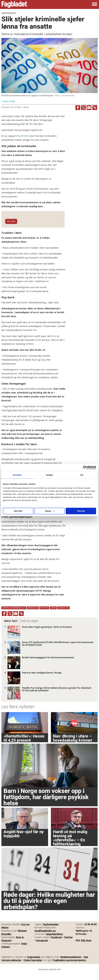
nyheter (44, 615)
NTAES (25, 136)
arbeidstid (63, 615)
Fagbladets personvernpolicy (69, 967)
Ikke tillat (18, 511)
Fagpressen (34, 964)
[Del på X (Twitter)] (83, 108)
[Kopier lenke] (95, 108)
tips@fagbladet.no (45, 938)
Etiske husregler (33, 967)
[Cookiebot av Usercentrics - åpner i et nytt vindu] (85, 468)
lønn (53, 615)
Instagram (42, 947)
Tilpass (50, 511)
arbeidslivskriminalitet (14, 615)
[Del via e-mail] (89, 108)
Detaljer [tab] (49, 475)
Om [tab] (82, 475)
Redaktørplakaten (71, 964)
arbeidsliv (33, 615)
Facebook (56, 944)
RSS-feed (86, 947)
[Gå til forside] (14, 4)
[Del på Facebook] (78, 108)
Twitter (68, 944)
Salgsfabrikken (54, 941)
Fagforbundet (51, 931)
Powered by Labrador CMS (49, 976)
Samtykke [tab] (17, 475)
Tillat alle (81, 511)
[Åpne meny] (95, 4)
